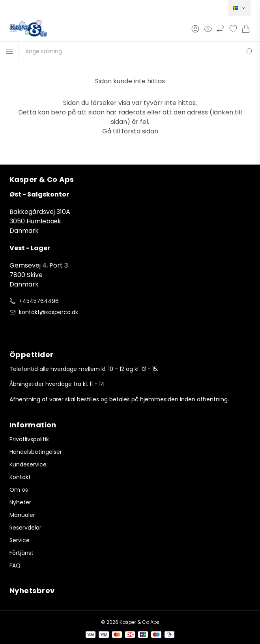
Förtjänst (22, 553)
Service (20, 540)
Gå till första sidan (130, 131)
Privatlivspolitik (29, 439)
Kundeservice (28, 464)
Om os (19, 490)
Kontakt (20, 477)
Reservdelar (25, 528)
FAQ (15, 565)
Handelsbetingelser (36, 452)
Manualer (22, 515)
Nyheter (20, 502)
